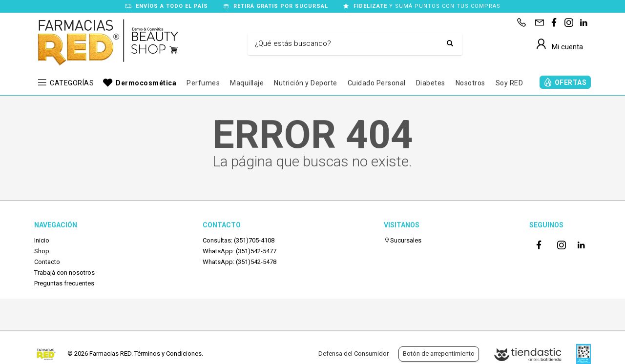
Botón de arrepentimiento (439, 354)
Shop (42, 251)
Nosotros (470, 83)
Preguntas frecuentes (64, 283)
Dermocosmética (146, 83)
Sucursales (403, 240)
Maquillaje (247, 83)
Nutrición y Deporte (306, 83)
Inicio (42, 240)
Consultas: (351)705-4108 (239, 240)
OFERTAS (571, 82)
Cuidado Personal (377, 83)
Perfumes (203, 83)
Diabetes (431, 83)
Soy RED (510, 83)
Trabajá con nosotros (64, 273)
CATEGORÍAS (72, 83)
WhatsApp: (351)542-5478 (240, 262)
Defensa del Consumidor (354, 354)
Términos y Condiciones (168, 354)
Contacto (47, 262)
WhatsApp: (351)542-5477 (240, 251)
